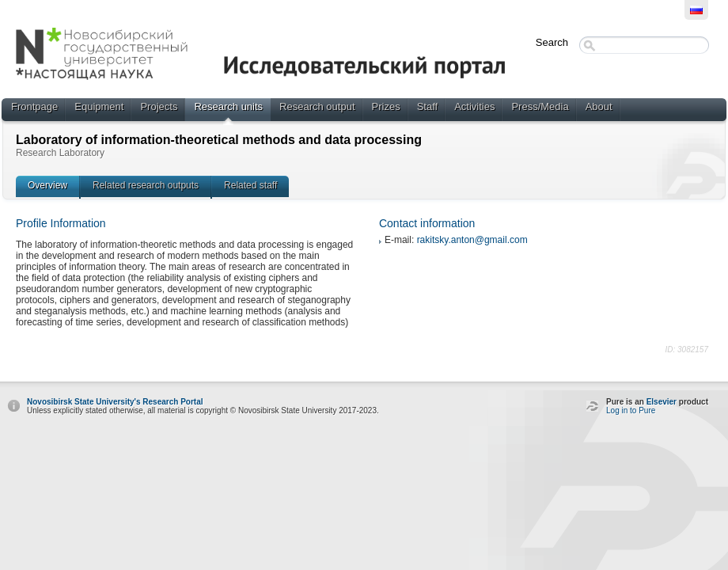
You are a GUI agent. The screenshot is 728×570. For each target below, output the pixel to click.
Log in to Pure (631, 410)
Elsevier (662, 402)
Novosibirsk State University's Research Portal (115, 402)
